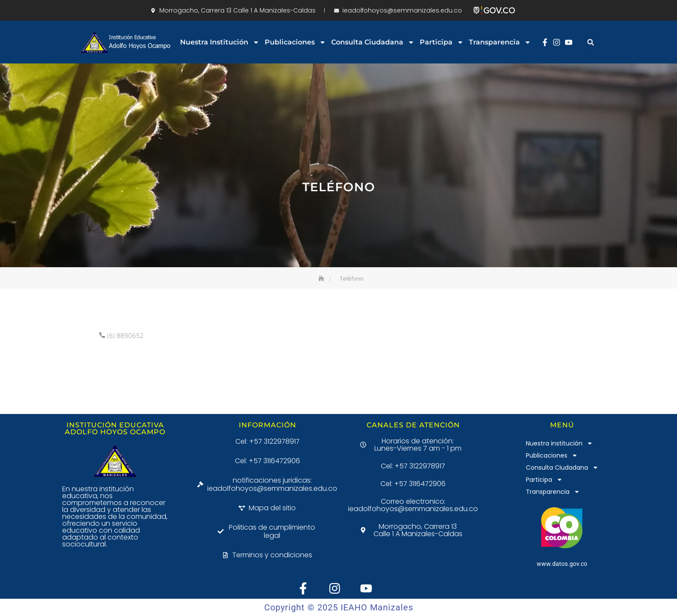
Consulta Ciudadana (373, 42)
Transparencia (500, 42)
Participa (442, 42)
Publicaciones (295, 42)
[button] (591, 42)
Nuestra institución (220, 42)
